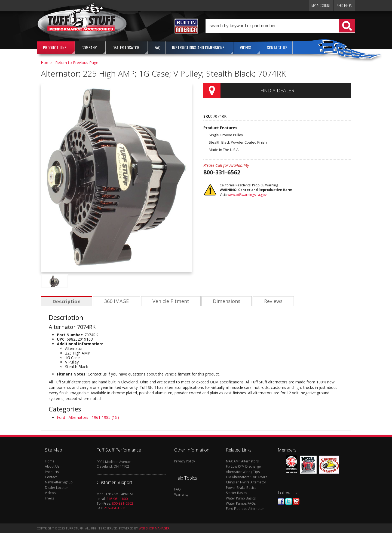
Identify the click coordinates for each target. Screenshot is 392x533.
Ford (61, 417)
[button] (280, 26)
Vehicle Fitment (169, 301)
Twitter (289, 502)
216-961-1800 (117, 499)
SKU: (208, 116)
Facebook (281, 502)
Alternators (78, 417)
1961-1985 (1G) (105, 417)
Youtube (296, 502)
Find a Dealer (277, 90)
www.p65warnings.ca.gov (247, 195)
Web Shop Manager (154, 528)
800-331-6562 (122, 503)
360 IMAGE (116, 301)
